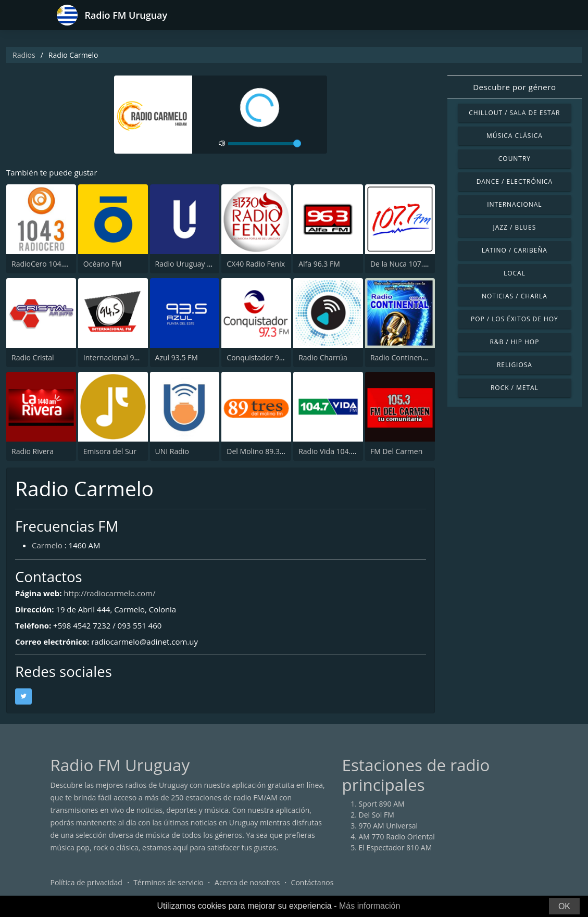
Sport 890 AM (382, 804)
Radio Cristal (33, 357)
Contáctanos (312, 883)
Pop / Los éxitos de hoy (515, 319)
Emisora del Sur (110, 451)
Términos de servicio (168, 883)
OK (564, 906)
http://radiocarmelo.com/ (110, 593)
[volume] (265, 144)
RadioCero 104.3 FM (46, 264)
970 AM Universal (389, 826)
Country (515, 159)
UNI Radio (172, 451)
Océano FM (103, 264)
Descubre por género (514, 87)
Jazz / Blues (515, 227)
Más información (370, 906)
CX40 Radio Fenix (256, 264)
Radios (24, 55)
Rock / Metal (515, 388)
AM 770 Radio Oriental (397, 837)
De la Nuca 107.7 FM (405, 264)
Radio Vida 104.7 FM (333, 451)
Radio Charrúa (323, 357)
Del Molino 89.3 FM (259, 451)
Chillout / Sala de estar (514, 113)
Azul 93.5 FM (177, 357)
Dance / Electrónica (515, 181)
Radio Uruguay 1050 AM (196, 264)
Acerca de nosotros (247, 883)
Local (515, 273)
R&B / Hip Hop (514, 342)
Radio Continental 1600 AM (416, 357)
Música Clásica (515, 136)
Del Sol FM (377, 815)
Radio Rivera (33, 451)
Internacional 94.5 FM (120, 357)
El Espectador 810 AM (396, 848)
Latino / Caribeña (515, 250)
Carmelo (47, 545)
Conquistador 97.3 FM (264, 357)
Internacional (514, 204)
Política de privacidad (86, 883)
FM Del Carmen (396, 451)
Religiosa (515, 365)
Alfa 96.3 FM (319, 264)
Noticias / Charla (515, 296)
